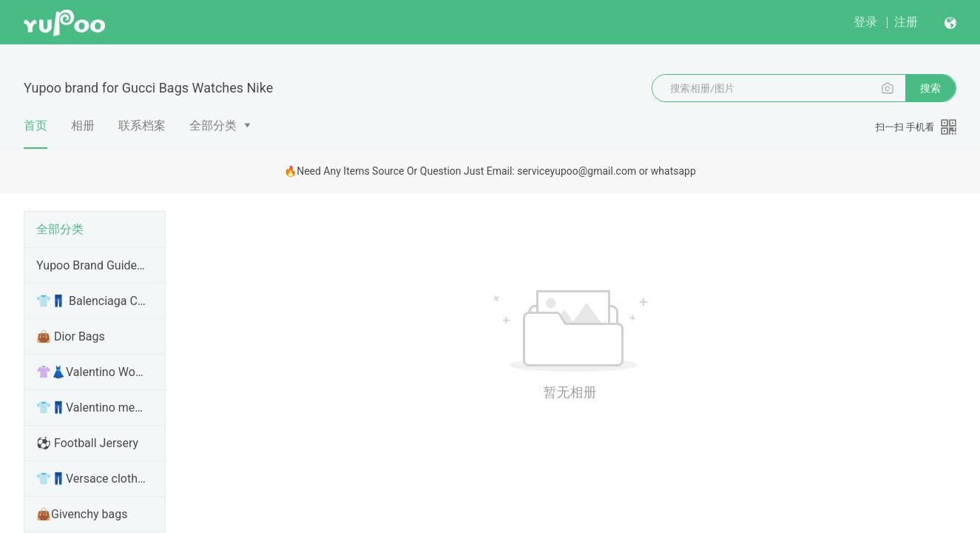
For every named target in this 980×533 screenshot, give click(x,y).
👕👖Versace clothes (92, 479)
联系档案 (142, 125)
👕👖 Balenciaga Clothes (92, 301)
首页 (36, 134)
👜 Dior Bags (71, 336)
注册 (906, 22)
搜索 (930, 88)
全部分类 (213, 125)
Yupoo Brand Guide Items (92, 265)
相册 (83, 125)
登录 (865, 22)
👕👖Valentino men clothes (92, 408)
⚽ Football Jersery (87, 443)
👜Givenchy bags (82, 514)
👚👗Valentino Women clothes (92, 372)
